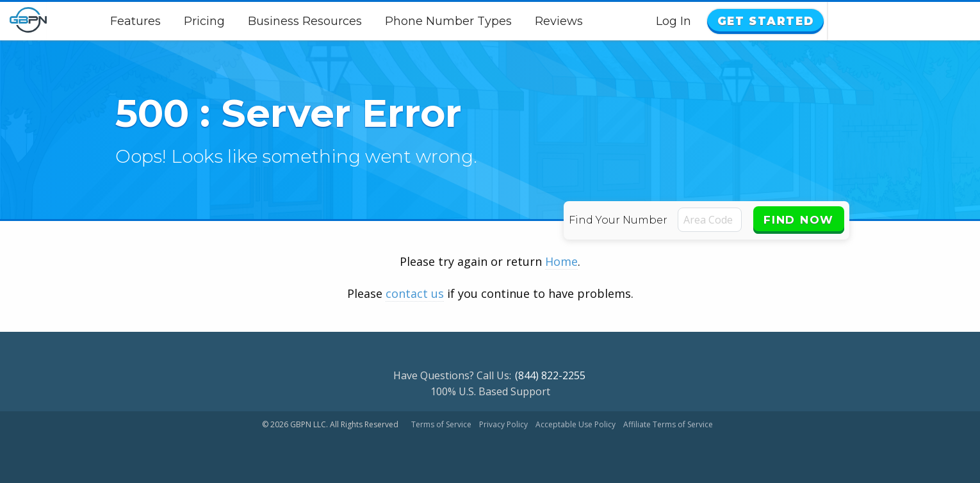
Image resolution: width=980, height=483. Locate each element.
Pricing (279, 21)
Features (210, 21)
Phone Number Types (523, 21)
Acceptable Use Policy (576, 424)
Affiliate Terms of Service (668, 424)
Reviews (633, 21)
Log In (823, 21)
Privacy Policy (503, 424)
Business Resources (379, 21)
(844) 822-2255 (550, 375)
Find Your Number (619, 220)
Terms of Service (441, 424)
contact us (415, 293)
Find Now (799, 220)
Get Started (912, 21)
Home (561, 261)
